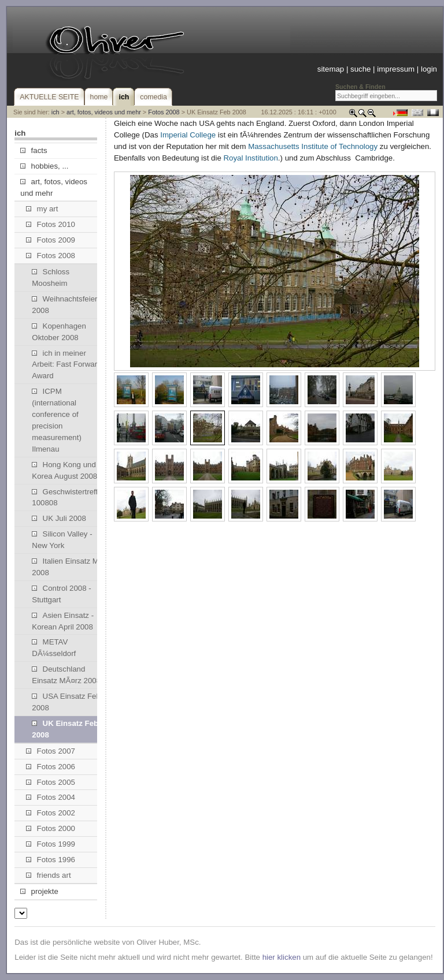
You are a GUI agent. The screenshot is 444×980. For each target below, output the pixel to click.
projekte (39, 891)
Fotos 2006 (51, 767)
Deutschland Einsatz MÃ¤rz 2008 (66, 675)
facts (34, 150)
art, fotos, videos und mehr (104, 112)
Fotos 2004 (51, 797)
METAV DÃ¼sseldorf (54, 648)
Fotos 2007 (51, 751)
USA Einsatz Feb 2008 (66, 702)
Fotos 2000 (51, 828)
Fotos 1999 (51, 844)
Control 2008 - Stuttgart (61, 594)
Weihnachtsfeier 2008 (64, 305)
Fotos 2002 (51, 813)
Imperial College (188, 135)
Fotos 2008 (164, 112)
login (429, 69)
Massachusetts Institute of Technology (313, 146)
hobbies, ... (44, 166)
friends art (48, 875)
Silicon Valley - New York (62, 540)
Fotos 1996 (51, 860)
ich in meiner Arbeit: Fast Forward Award (66, 365)
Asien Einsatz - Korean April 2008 (63, 621)
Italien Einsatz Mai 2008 (68, 567)
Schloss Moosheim (51, 277)
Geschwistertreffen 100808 (69, 498)
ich (55, 112)
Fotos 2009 (51, 240)
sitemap (331, 69)
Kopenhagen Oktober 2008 (59, 332)
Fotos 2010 (51, 224)
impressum (396, 69)
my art (42, 209)
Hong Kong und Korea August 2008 (64, 470)
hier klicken (282, 957)
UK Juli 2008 (59, 518)
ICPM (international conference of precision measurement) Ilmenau (57, 420)
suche (360, 69)
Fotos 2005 (51, 782)
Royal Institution (250, 158)
